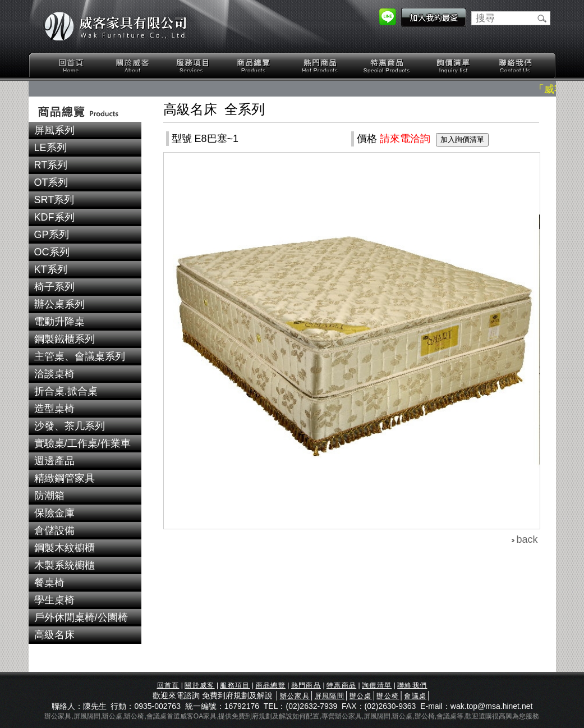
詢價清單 (454, 66)
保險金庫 (54, 513)
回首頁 (71, 66)
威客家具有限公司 (116, 26)
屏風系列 (54, 130)
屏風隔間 (330, 696)
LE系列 (50, 148)
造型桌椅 (54, 409)
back (527, 539)
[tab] (85, 131)
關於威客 (132, 66)
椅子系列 (54, 287)
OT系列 (51, 182)
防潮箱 (49, 496)
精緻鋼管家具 (65, 478)
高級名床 (54, 635)
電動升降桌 (59, 322)
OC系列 (52, 252)
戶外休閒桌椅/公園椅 (81, 617)
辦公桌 (361, 696)
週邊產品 (54, 461)
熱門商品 (320, 66)
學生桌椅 (54, 600)
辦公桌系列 (59, 304)
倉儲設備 (54, 530)
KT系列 (51, 269)
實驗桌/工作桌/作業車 (82, 443)
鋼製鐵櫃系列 (65, 339)
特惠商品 (387, 66)
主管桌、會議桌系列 (80, 356)
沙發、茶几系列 (70, 426)
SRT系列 (54, 200)
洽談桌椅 (54, 374)
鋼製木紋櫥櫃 (65, 548)
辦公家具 (295, 696)
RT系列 (51, 165)
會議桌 (415, 696)
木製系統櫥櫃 (65, 565)
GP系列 (52, 235)
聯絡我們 (515, 66)
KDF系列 (54, 217)
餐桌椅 (49, 583)
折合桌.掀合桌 (66, 391)
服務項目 (194, 66)
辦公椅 (388, 696)
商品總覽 (255, 66)
